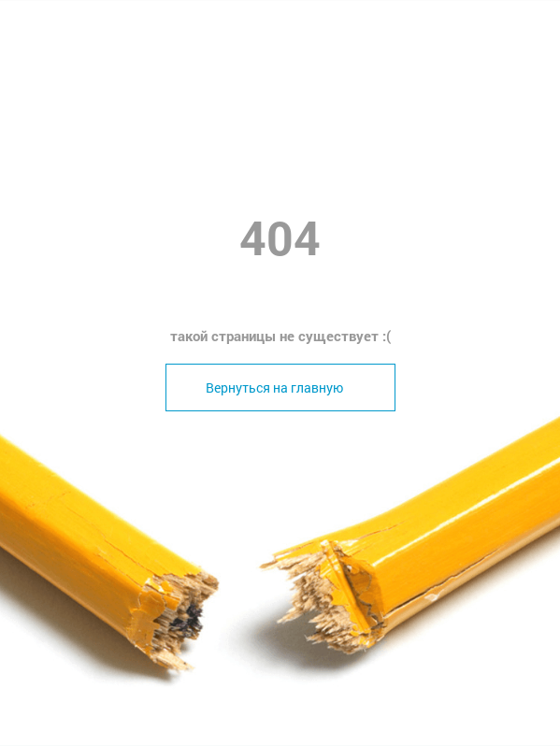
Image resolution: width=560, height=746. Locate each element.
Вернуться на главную (274, 387)
